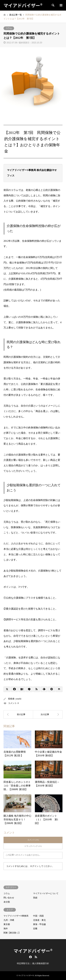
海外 (6, 929)
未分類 (7, 902)
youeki (18, 699)
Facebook (30, 957)
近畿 (35, 929)
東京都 (7, 924)
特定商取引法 (23, 963)
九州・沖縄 (9, 920)
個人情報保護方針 (41, 963)
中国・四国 (38, 916)
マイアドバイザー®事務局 (16, 916)
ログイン (34, 866)
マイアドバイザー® (33, 951)
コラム (9, 28)
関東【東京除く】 (12, 933)
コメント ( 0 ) (33, 840)
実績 (35, 898)
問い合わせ (9, 898)
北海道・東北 (39, 920)
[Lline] (29, 689)
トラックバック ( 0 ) (33, 846)
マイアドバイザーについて (46, 893)
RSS (36, 957)
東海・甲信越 (39, 924)
